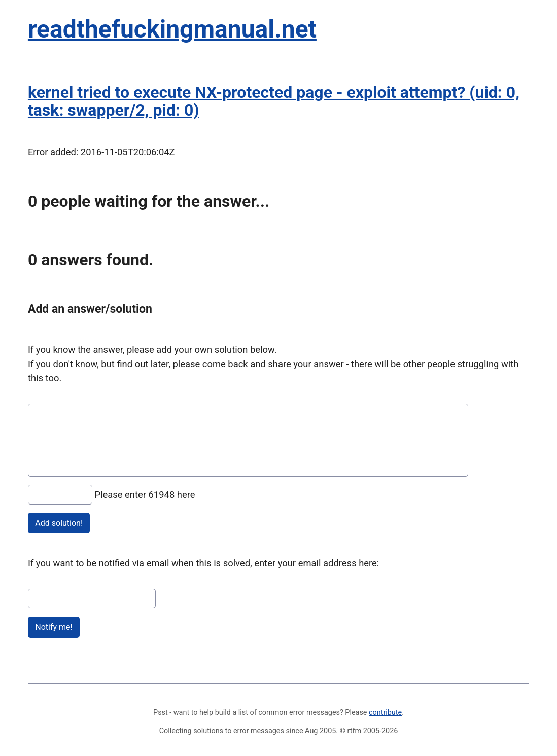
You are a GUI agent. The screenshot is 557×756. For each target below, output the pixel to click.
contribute (385, 713)
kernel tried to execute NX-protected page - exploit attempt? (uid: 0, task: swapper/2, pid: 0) (274, 101)
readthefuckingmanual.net (172, 29)
